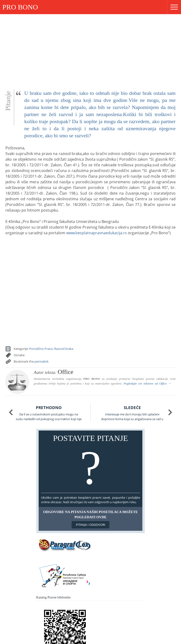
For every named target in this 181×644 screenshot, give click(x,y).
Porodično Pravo (41, 349)
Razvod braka (64, 349)
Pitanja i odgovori (91, 525)
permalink (41, 361)
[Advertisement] (90, 50)
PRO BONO (20, 7)
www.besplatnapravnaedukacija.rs (97, 233)
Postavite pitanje (91, 463)
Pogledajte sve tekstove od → (147, 383)
